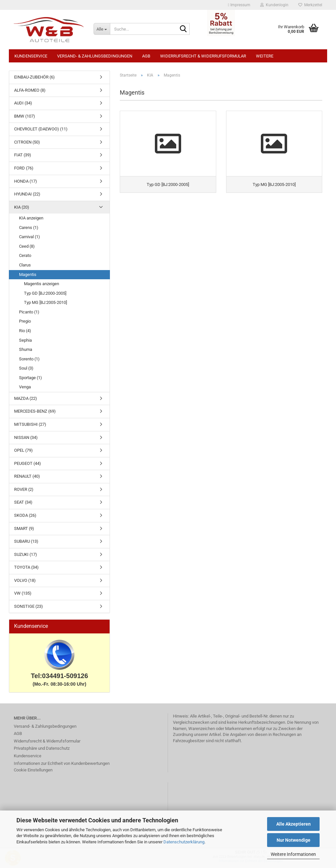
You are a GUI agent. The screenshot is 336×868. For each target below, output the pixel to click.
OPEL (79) (23, 450)
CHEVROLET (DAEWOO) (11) (41, 129)
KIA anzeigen (31, 218)
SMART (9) (24, 528)
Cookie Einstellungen (33, 770)
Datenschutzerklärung (184, 842)
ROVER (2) (24, 489)
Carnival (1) (30, 237)
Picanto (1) (29, 312)
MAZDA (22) (26, 398)
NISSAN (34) (26, 437)
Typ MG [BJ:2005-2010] (45, 302)
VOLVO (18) (25, 580)
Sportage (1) (31, 378)
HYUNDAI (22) (27, 194)
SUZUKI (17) (26, 554)
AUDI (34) (23, 103)
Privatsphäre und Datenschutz (42, 748)
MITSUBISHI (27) (30, 424)
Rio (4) (25, 331)
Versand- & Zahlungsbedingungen (95, 56)
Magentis (28, 274)
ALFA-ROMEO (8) (30, 90)
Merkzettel (310, 5)
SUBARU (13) (26, 541)
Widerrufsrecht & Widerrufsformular (203, 56)
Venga (25, 387)
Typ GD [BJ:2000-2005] (45, 293)
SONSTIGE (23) (29, 606)
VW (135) (23, 593)
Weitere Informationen (293, 854)
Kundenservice (31, 56)
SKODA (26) (25, 515)
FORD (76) (24, 168)
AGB (146, 56)
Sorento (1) (29, 359)
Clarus (25, 265)
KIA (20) (22, 207)
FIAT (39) (23, 155)
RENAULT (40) (27, 476)
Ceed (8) (27, 246)
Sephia (25, 340)
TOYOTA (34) (26, 567)
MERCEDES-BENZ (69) (35, 411)
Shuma (26, 349)
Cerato (25, 255)
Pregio (25, 321)
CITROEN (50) (27, 142)
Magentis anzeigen (42, 284)
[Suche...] (102, 29)
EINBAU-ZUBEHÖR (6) (34, 77)
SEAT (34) (23, 502)
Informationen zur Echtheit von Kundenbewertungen (62, 763)
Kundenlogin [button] (274, 5)
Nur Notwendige (294, 840)
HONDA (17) (26, 181)
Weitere (265, 56)
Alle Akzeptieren (294, 824)
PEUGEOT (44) (28, 463)
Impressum (239, 5)
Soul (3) (26, 368)
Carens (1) (29, 228)
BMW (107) (25, 116)
